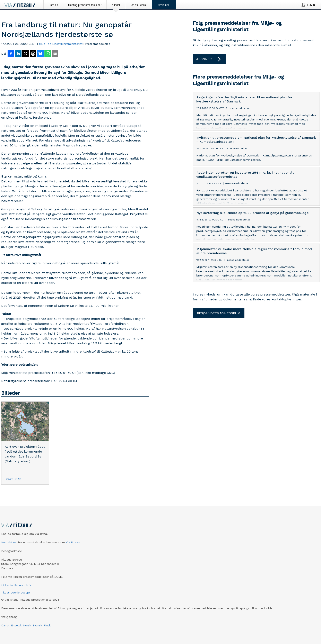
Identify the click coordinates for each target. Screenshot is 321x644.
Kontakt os (9, 542)
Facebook (21, 585)
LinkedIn (7, 585)
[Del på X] (26, 54)
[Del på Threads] (33, 54)
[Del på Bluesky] (40, 54)
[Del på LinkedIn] (18, 54)
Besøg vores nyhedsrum (219, 313)
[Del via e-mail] (55, 54)
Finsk (47, 625)
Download (13, 479)
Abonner (209, 59)
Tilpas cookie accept (16, 592)
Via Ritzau (73, 542)
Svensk (37, 625)
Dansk (5, 625)
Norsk (27, 625)
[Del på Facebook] (11, 54)
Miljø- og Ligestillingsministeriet (61, 44)
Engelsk (16, 625)
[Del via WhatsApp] (48, 54)
